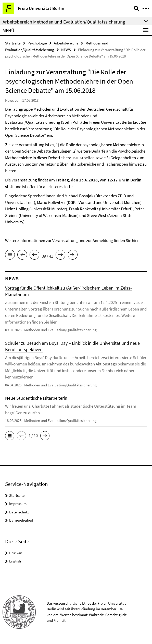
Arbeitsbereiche (66, 43)
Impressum (18, 504)
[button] (10, 436)
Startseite (13, 43)
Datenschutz (19, 512)
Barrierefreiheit (21, 520)
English (15, 561)
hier (135, 240)
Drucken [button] (16, 553)
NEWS (66, 50)
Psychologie (37, 43)
